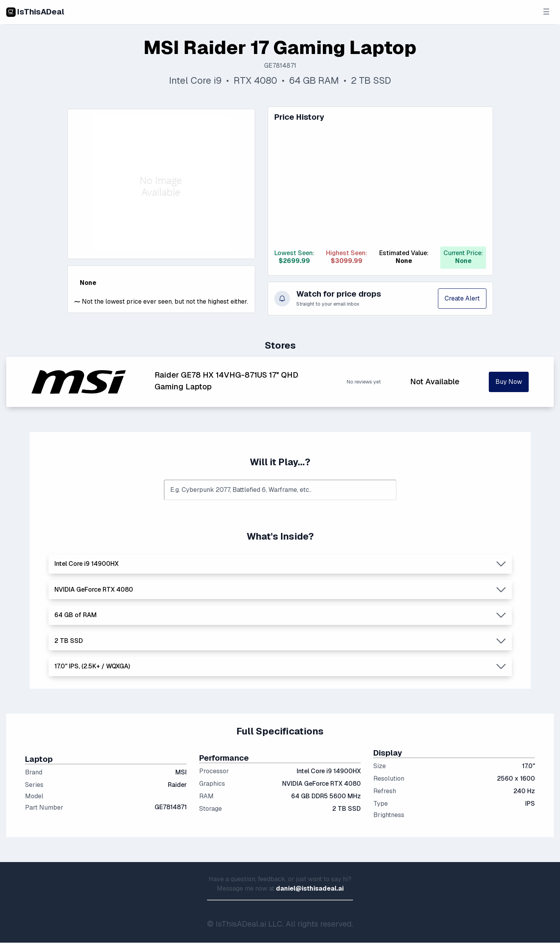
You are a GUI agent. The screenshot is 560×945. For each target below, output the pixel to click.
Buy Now (509, 382)
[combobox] (280, 490)
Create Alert (462, 298)
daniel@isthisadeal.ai (310, 888)
